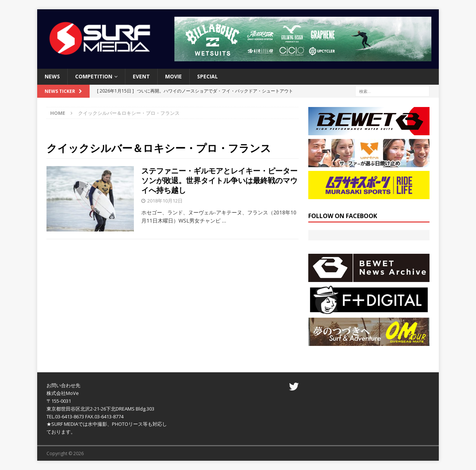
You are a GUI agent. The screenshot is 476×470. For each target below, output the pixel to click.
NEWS (52, 76)
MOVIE (173, 76)
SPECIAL (208, 76)
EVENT (141, 76)
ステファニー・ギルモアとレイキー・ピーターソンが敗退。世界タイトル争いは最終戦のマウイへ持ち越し (219, 180)
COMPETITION (94, 76)
